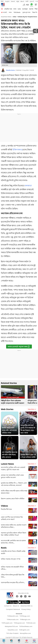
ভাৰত (19, 9)
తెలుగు (22, 1)
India (14, 17)
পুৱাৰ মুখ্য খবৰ (26, 12)
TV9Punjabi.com (7, 623)
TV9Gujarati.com (19, 623)
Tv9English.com (24, 630)
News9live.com (13, 630)
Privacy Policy (26, 609)
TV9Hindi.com (31, 623)
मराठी (27, 1)
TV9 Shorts (17, 12)
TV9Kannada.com (13, 619)
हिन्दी (2, 1)
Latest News (7, 464)
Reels (4, 548)
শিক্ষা (36, 9)
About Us (16, 606)
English (7, 1)
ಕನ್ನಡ (18, 1)
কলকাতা (28, 186)
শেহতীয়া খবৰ (8, 9)
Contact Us (8, 606)
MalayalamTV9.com (11, 626)
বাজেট (5, 12)
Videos (4, 506)
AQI (27, 5)
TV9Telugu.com (25, 616)
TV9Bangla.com (25, 619)
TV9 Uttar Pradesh (12, 633)
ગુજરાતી (32, 1)
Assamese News (6, 17)
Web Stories (7, 409)
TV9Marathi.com (13, 616)
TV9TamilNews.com (26, 626)
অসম (15, 9)
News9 (13, 1)
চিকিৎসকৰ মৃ (17, 150)
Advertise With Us (26, 606)
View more (32, 409)
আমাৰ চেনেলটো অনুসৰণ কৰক (19, 347)
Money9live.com (25, 633)
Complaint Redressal (13, 609)
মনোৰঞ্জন (25, 9)
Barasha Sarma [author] (11, 70)
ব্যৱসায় (31, 9)
